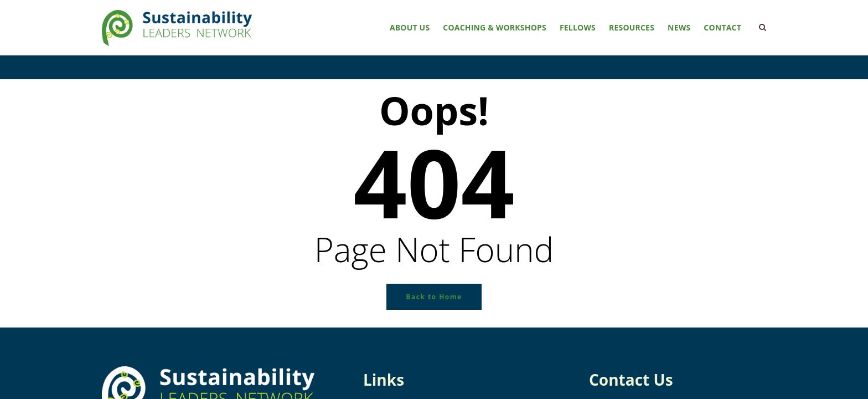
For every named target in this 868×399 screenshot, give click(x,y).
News (679, 27)
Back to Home (434, 297)
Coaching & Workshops (495, 27)
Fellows (578, 27)
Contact (722, 27)
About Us (410, 27)
